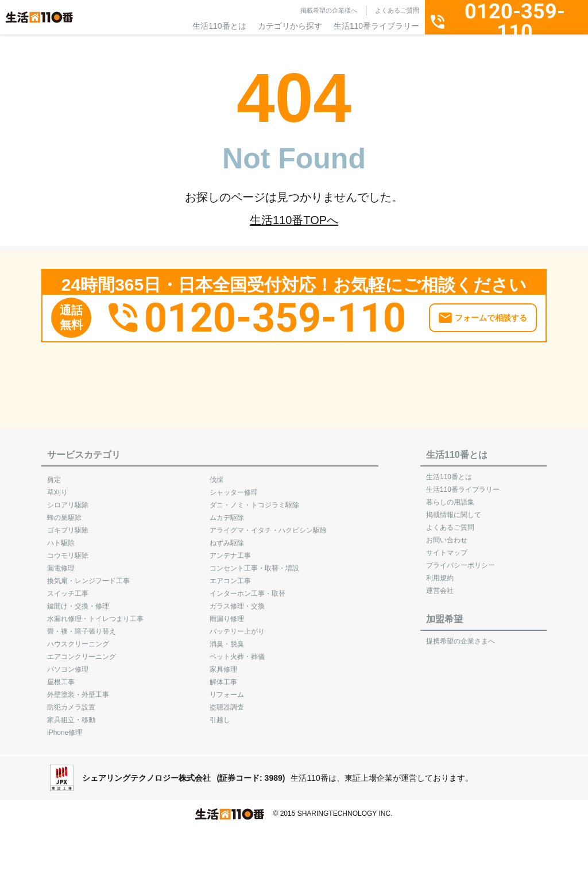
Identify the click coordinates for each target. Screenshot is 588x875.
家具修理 (223, 664)
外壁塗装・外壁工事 (78, 689)
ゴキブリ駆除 (68, 525)
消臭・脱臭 (227, 638)
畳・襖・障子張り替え (82, 626)
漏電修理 (61, 562)
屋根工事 (61, 676)
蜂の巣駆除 (64, 512)
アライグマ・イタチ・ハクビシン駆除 (268, 525)
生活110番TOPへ (294, 220)
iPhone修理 (65, 727)
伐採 (216, 474)
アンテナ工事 (230, 550)
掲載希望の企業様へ (329, 10)
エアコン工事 (230, 575)
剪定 (54, 474)
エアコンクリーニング (82, 651)
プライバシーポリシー (461, 560)
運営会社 (440, 585)
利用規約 (440, 572)
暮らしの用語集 (450, 496)
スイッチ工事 (68, 588)
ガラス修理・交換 (237, 600)
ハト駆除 (61, 537)
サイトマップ (447, 547)
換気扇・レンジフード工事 (88, 575)
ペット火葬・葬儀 (237, 651)
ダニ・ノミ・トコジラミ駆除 (254, 499)
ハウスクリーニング (78, 638)
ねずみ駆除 (227, 537)
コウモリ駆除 (68, 550)
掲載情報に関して (454, 509)
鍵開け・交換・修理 (78, 600)
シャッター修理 (234, 487)
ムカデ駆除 (227, 512)
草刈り (57, 487)
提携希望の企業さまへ (461, 635)
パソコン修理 (68, 664)
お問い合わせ (447, 534)
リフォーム (227, 689)
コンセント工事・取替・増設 (254, 562)
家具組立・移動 (71, 714)
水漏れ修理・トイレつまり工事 (95, 613)
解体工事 (223, 676)
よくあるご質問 (397, 10)
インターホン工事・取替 (247, 588)
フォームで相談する (491, 313)
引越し (220, 714)
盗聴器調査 (227, 701)
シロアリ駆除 (68, 499)
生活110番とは (219, 26)
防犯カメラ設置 (71, 701)
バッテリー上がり (237, 626)
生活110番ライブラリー (376, 26)
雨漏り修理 (227, 613)
